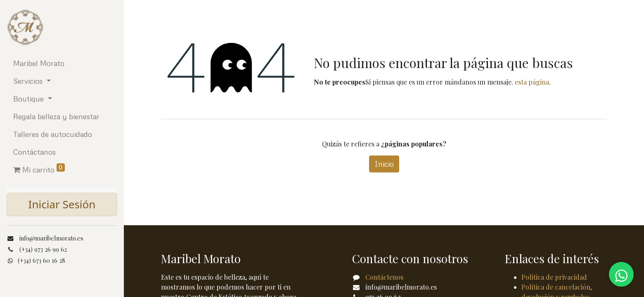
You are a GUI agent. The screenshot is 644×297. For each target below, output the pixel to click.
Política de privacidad (554, 277)
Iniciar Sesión (62, 204)
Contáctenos (384, 277)
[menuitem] (62, 63)
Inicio (384, 164)
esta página (532, 82)
